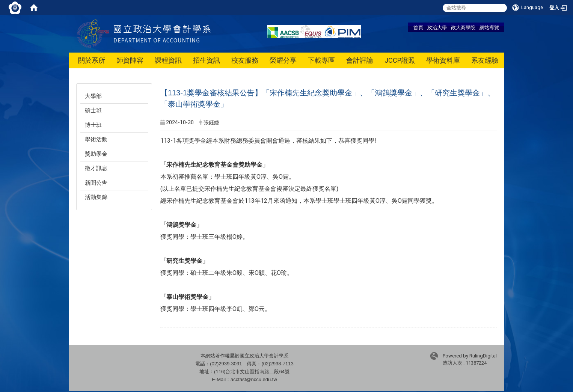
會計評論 (360, 60)
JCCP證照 (400, 60)
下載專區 (321, 60)
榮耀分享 (283, 60)
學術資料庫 (443, 60)
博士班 (93, 125)
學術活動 (96, 139)
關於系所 (92, 60)
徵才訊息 (96, 168)
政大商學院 (463, 27)
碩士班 (93, 110)
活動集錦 (96, 197)
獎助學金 (96, 154)
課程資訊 (168, 60)
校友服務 (245, 60)
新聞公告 (96, 183)
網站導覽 (489, 27)
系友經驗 (485, 60)
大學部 (93, 96)
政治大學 (437, 27)
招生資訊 (207, 60)
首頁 (418, 27)
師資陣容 (130, 60)
